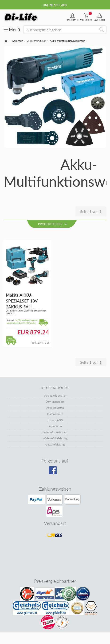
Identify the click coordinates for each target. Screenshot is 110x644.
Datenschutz (55, 414)
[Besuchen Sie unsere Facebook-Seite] (54, 472)
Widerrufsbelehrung (55, 438)
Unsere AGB (55, 420)
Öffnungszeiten (55, 402)
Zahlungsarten (55, 408)
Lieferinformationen (55, 432)
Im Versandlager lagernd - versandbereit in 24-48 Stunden (22, 322)
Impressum (55, 426)
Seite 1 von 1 (91, 211)
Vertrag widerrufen (55, 395)
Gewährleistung (55, 444)
